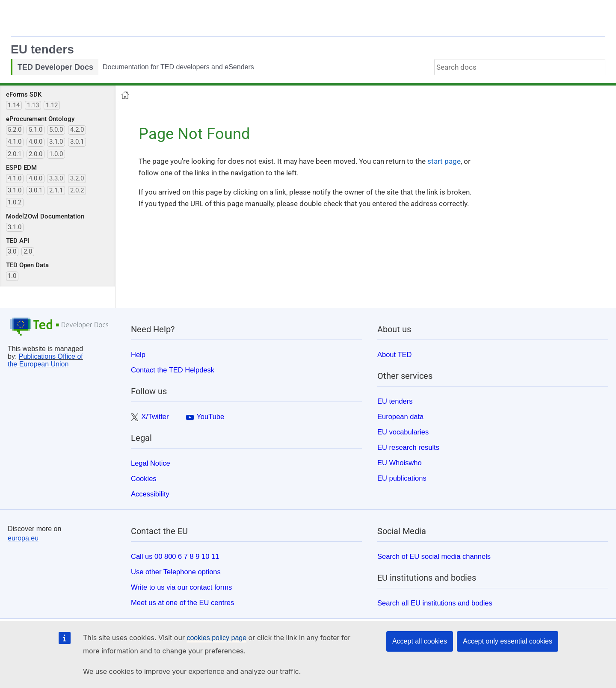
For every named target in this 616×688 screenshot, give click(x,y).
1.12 (52, 105)
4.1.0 (15, 142)
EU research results (408, 447)
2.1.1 (56, 190)
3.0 (12, 251)
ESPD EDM (21, 168)
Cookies (144, 478)
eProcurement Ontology (40, 119)
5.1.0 (36, 130)
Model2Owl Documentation (45, 216)
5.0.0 (56, 130)
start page (444, 161)
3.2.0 (77, 178)
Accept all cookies (420, 641)
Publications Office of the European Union (45, 360)
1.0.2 (15, 202)
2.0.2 (77, 190)
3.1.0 (56, 142)
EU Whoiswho (400, 463)
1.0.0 (56, 154)
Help (138, 354)
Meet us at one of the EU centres (182, 602)
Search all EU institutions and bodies (435, 603)
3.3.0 (56, 178)
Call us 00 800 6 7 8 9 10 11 (175, 556)
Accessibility (150, 494)
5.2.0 (15, 130)
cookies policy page (216, 638)
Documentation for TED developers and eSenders (178, 67)
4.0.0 (36, 142)
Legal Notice (151, 463)
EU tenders (42, 49)
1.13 (33, 105)
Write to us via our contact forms (181, 587)
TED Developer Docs (55, 67)
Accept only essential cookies (508, 641)
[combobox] (520, 67)
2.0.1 (15, 154)
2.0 (28, 251)
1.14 (14, 105)
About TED (394, 354)
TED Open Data (27, 265)
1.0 (12, 276)
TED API (18, 241)
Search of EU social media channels (434, 556)
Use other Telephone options (176, 572)
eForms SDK (24, 94)
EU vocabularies (403, 432)
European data (400, 416)
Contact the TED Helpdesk (173, 370)
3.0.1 (77, 142)
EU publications (402, 478)
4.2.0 (77, 130)
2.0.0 (36, 154)
